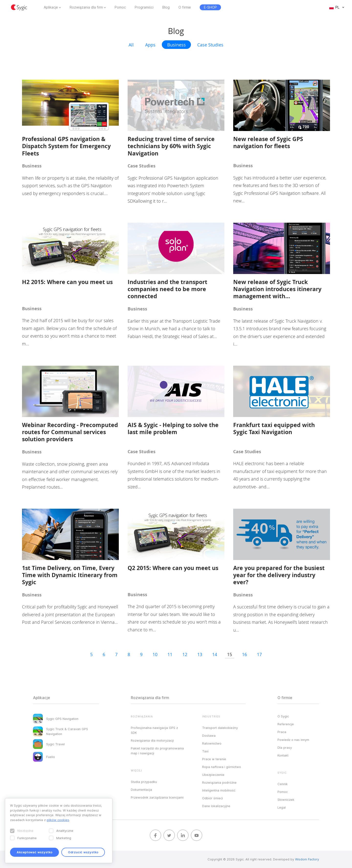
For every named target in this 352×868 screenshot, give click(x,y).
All (131, 45)
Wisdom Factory (307, 859)
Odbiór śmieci (213, 798)
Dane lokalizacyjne (216, 806)
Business (176, 45)
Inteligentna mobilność (219, 790)
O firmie (185, 7)
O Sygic (283, 716)
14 (215, 654)
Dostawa (209, 736)
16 (244, 654)
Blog (166, 7)
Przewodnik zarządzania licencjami (157, 797)
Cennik (283, 784)
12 (185, 654)
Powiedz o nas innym (293, 740)
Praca (282, 732)
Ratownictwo (212, 743)
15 (230, 654)
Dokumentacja (141, 790)
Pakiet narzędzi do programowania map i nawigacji (157, 751)
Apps (150, 45)
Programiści (144, 7)
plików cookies (58, 820)
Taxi (205, 751)
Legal (282, 807)
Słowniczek (286, 800)
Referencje (286, 724)
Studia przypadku (144, 782)
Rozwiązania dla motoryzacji (152, 740)
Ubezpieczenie (213, 775)
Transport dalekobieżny (220, 728)
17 (259, 654)
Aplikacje (51, 7)
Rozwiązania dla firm (86, 7)
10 (155, 654)
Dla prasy (285, 747)
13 (200, 654)
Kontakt (283, 755)
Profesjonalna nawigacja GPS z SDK (154, 730)
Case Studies (210, 45)
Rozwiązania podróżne (219, 782)
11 (170, 654)
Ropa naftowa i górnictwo (222, 767)
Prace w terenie (214, 759)
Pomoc (120, 7)
